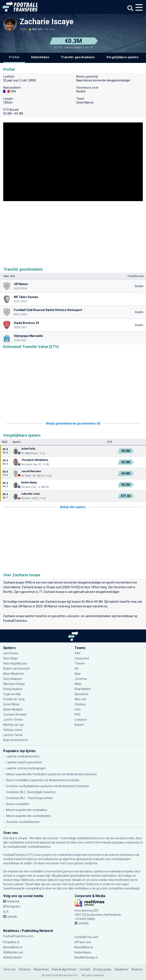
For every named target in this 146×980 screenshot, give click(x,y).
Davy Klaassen (13, 679)
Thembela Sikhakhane (35, 460)
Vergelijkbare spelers (123, 57)
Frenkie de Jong (14, 699)
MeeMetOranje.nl (86, 957)
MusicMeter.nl (84, 947)
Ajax (78, 674)
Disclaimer (122, 969)
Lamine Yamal (13, 735)
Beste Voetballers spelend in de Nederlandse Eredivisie (43, 780)
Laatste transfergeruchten (24, 762)
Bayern (79, 725)
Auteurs (137, 969)
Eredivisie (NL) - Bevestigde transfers (31, 792)
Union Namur (12, 587)
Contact (85, 969)
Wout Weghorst (13, 674)
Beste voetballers (18, 804)
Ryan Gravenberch (16, 740)
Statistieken (40, 57)
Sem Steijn (11, 658)
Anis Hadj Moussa (15, 663)
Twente (80, 663)
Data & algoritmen (64, 969)
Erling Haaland (13, 689)
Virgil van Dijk (12, 694)
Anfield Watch (13, 957)
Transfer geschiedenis (78, 57)
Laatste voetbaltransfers (23, 756)
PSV (77, 653)
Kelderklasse (83, 952)
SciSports (91, 863)
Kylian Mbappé (13, 709)
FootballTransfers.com (18, 936)
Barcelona (81, 694)
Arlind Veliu (28, 449)
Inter (78, 709)
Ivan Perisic (11, 653)
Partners (25, 969)
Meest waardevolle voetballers (27, 810)
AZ (77, 669)
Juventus (81, 679)
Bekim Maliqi (29, 483)
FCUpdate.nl (11, 942)
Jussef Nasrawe (31, 471)
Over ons (10, 969)
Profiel (14, 57)
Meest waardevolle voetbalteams (29, 816)
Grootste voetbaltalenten (23, 822)
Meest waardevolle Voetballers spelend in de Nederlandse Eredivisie (52, 774)
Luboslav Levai (30, 494)
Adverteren (41, 969)
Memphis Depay (14, 684)
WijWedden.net (13, 952)
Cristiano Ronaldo (15, 714)
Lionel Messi (12, 704)
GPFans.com (83, 942)
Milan (78, 684)
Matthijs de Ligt (13, 725)
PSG (77, 714)
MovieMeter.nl (13, 947)
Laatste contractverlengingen (26, 768)
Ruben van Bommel (16, 669)
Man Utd (80, 699)
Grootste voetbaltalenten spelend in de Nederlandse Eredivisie (48, 786)
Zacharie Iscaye (47, 22)
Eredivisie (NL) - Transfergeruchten (30, 798)
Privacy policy (102, 969)
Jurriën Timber (13, 720)
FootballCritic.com (86, 937)
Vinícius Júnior (13, 730)
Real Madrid (83, 689)
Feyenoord (82, 658)
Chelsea (80, 704)
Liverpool (81, 720)
